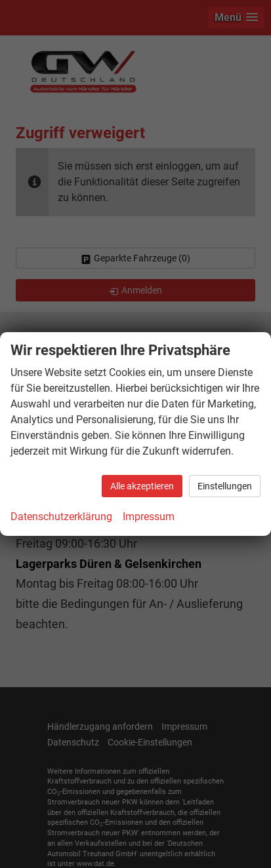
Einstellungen (225, 486)
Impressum (149, 517)
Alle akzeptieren (142, 486)
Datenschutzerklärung (61, 517)
